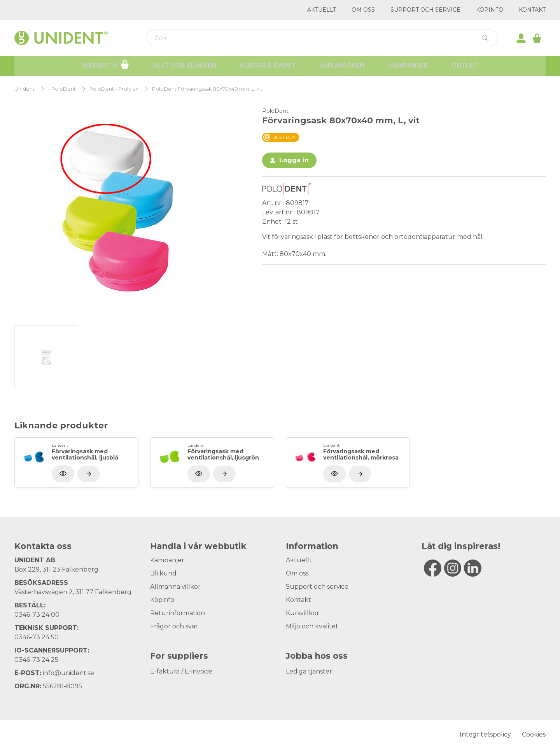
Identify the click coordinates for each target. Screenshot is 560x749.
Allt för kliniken (185, 66)
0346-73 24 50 (37, 637)
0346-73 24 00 (37, 615)
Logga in (294, 160)
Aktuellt (322, 10)
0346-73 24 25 (36, 660)
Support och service (425, 10)
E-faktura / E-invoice (181, 671)
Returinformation (178, 613)
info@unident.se (68, 673)
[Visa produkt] (89, 474)
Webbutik (106, 65)
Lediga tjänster (309, 671)
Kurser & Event (268, 66)
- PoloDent (62, 89)
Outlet (465, 66)
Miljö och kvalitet (312, 626)
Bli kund (163, 573)
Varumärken (342, 66)
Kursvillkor (303, 613)
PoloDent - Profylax (114, 89)
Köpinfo (490, 10)
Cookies (534, 734)
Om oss (363, 10)
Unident (24, 89)
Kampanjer (408, 66)
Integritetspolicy (485, 734)
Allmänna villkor (175, 587)
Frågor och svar (174, 626)
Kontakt (532, 10)
